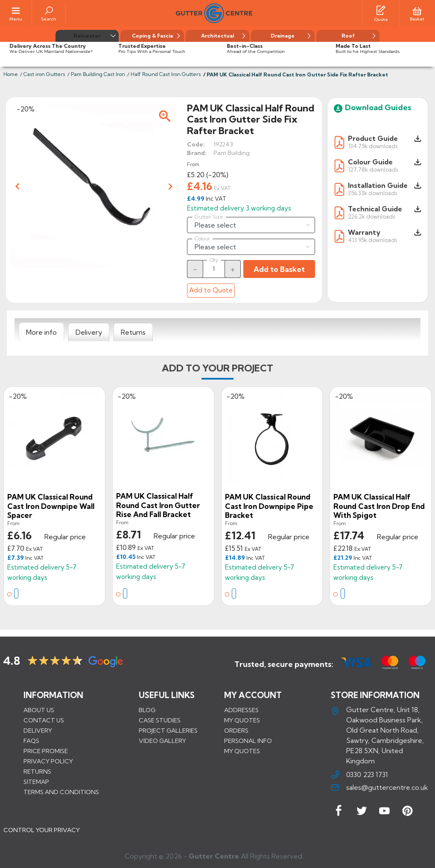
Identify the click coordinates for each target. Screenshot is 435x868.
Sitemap (36, 782)
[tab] (41, 332)
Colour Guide (370, 162)
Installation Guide (378, 185)
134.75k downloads (373, 146)
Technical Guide (375, 209)
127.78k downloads (373, 169)
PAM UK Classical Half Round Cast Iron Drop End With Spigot (379, 506)
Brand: (197, 153)
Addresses (241, 710)
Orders (236, 731)
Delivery (38, 731)
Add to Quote (211, 290)
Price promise (46, 751)
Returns (37, 772)
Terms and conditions (61, 792)
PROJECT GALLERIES (168, 731)
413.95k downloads (372, 240)
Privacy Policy (48, 761)
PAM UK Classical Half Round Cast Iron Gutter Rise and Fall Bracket (158, 505)
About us (39, 710)
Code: (196, 144)
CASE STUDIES (160, 720)
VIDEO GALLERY (162, 741)
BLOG (147, 710)
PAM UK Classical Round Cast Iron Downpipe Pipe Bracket (269, 506)
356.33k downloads (372, 193)
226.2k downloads (371, 216)
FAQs (31, 741)
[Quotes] (381, 10)
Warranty (364, 232)
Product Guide (373, 138)
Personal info (248, 741)
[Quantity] (214, 269)
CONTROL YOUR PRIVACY (42, 830)
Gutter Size (209, 217)
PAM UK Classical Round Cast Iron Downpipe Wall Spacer (51, 506)
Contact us (44, 720)
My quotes (242, 720)
